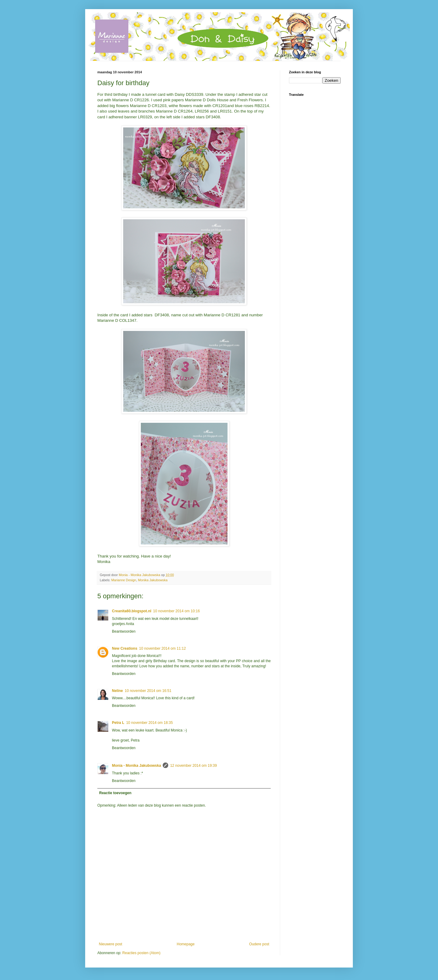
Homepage (186, 944)
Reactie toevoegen (115, 793)
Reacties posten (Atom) (141, 953)
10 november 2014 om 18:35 (149, 723)
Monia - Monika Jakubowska (136, 766)
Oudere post (259, 944)
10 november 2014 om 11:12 (162, 648)
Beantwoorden (124, 631)
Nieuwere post (111, 944)
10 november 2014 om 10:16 (176, 611)
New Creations (125, 648)
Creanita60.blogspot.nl (132, 611)
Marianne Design (124, 580)
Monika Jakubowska (153, 580)
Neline (117, 691)
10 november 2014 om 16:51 (148, 691)
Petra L (118, 723)
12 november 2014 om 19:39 (193, 766)
